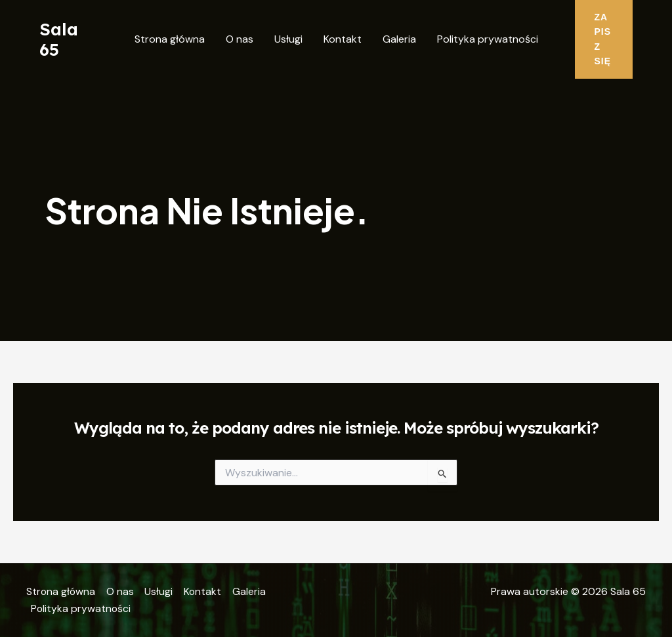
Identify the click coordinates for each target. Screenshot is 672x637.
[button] (604, 39)
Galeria (399, 39)
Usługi (288, 39)
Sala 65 (59, 39)
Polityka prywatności (488, 39)
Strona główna (170, 39)
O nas (240, 39)
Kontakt (343, 39)
